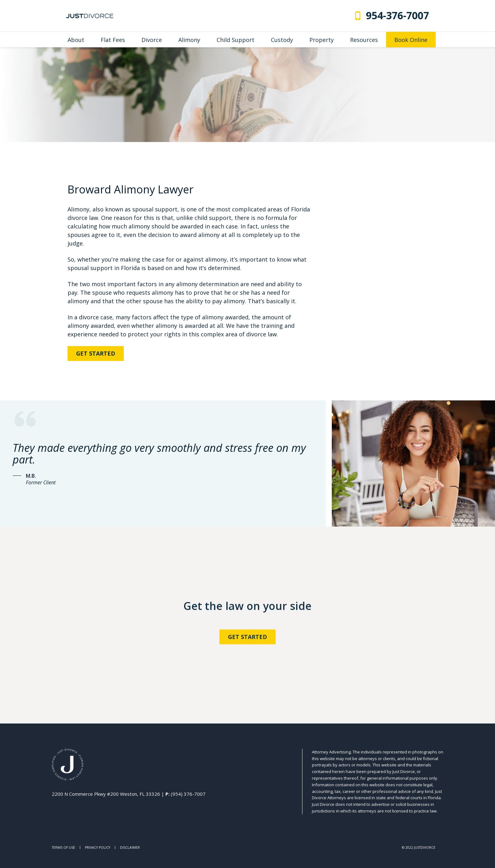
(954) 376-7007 (188, 794)
